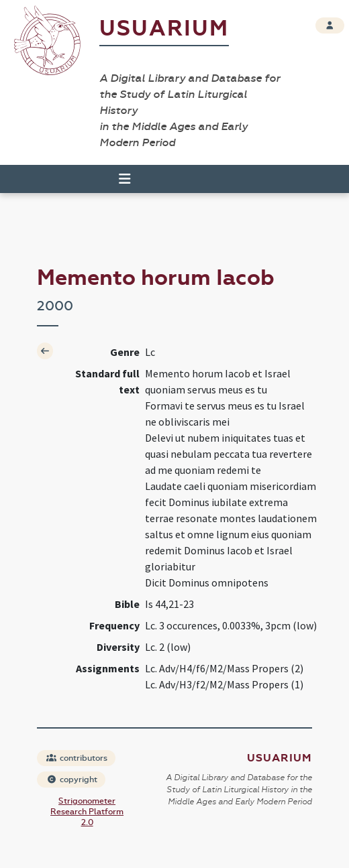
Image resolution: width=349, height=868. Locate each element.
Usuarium (164, 28)
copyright (72, 780)
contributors (77, 758)
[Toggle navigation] (119, 179)
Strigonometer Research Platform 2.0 (87, 812)
